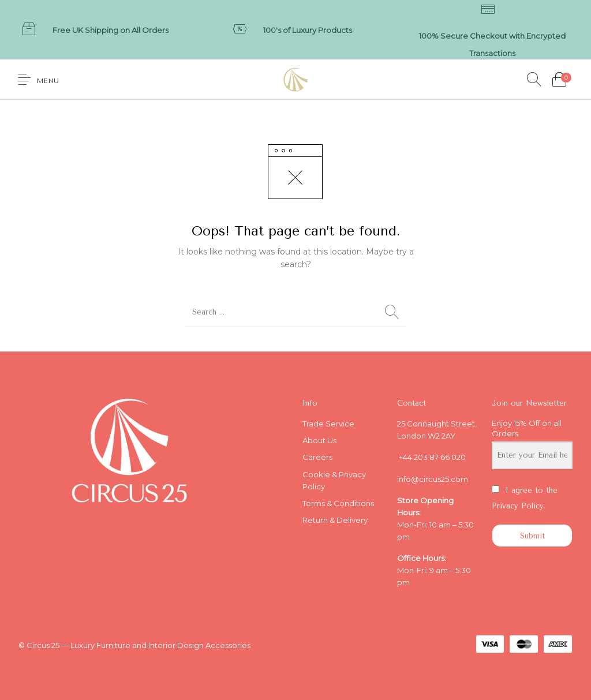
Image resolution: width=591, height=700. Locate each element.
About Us (319, 440)
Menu (48, 81)
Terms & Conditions (338, 503)
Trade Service (328, 424)
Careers (317, 457)
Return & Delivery (335, 520)
